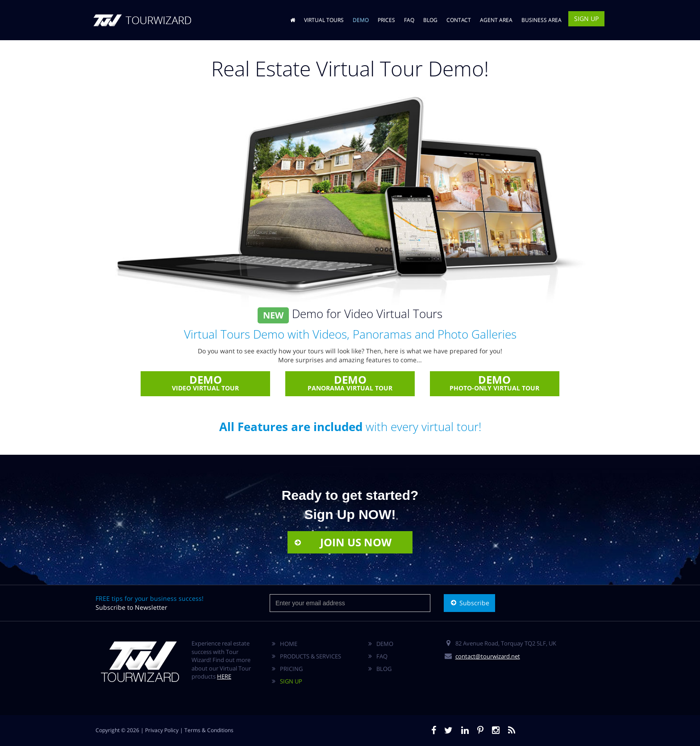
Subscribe (469, 603)
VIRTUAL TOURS (324, 20)
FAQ (409, 20)
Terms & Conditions (209, 730)
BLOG (430, 20)
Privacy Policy (162, 730)
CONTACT (459, 20)
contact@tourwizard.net (488, 656)
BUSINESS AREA (542, 20)
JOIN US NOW (342, 542)
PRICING (291, 669)
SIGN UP (586, 19)
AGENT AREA (496, 20)
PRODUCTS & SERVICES (310, 656)
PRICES (386, 20)
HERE (224, 676)
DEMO (361, 20)
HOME (289, 644)
